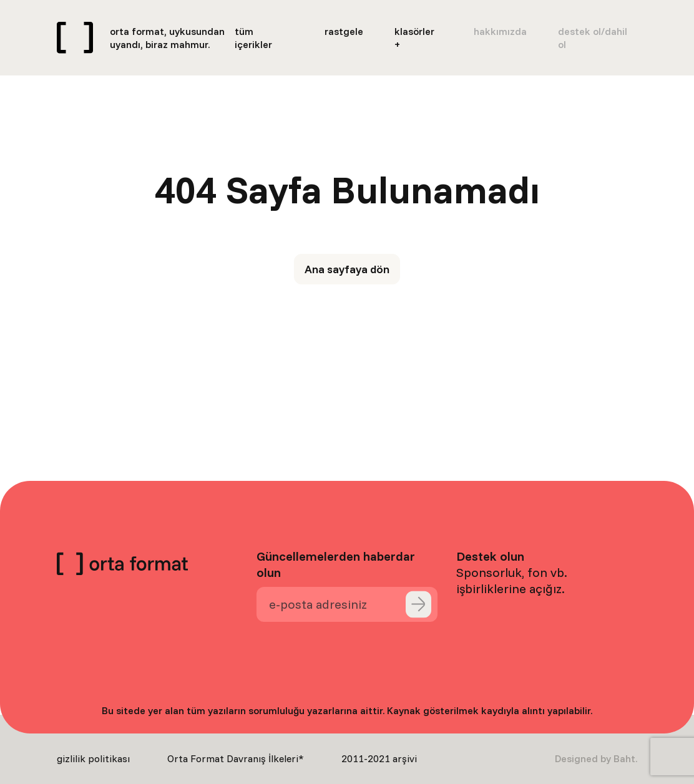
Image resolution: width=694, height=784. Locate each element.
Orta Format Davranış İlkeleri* (236, 758)
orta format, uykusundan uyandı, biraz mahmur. (167, 38)
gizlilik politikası (93, 758)
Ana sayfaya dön (347, 269)
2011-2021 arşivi (379, 758)
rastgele (344, 31)
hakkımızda (500, 31)
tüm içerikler (253, 38)
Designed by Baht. (596, 758)
